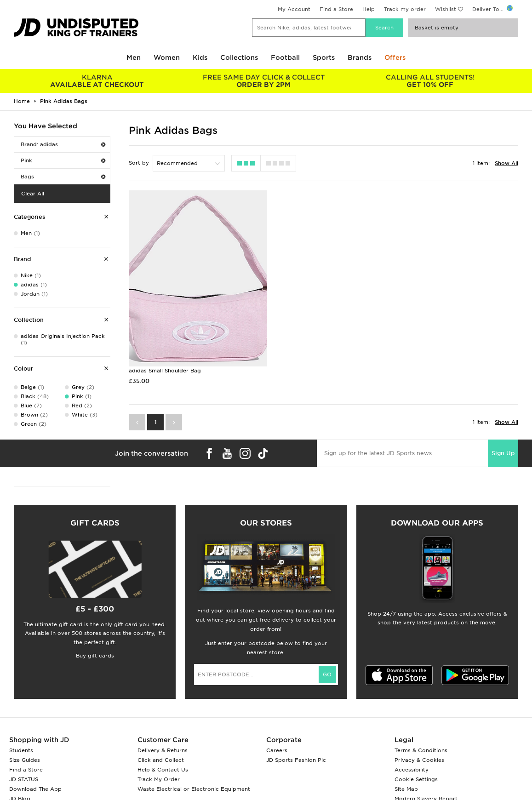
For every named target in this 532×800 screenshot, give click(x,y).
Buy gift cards (95, 656)
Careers (277, 750)
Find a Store (336, 9)
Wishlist (446, 9)
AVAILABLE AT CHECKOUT (97, 81)
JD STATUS (24, 779)
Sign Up (503, 434)
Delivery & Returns (163, 750)
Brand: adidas (63, 144)
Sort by (139, 163)
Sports (324, 57)
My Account (294, 9)
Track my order (405, 9)
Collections (239, 57)
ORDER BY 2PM (263, 81)
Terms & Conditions (421, 750)
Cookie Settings (416, 779)
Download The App (35, 789)
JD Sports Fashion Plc (296, 760)
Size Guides (25, 760)
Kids (200, 57)
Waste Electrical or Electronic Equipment (194, 789)
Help (369, 9)
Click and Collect (161, 760)
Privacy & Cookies (419, 760)
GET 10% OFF (430, 81)
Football (285, 57)
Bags (63, 177)
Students (21, 750)
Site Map (406, 789)
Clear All (33, 194)
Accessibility (412, 770)
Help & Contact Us (163, 770)
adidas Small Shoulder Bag (165, 352)
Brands (360, 57)
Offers (395, 57)
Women (167, 57)
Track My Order (159, 779)
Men (134, 57)
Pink (63, 160)
